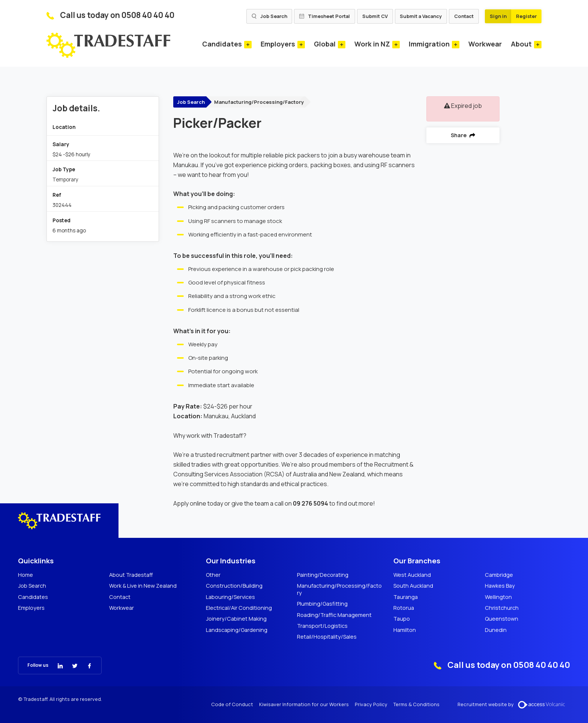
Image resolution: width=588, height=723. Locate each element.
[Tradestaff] (108, 45)
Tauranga (406, 597)
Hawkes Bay (500, 586)
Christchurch (502, 608)
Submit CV (375, 16)
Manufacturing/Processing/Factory (259, 102)
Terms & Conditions (416, 704)
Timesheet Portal (325, 16)
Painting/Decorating (323, 575)
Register (526, 16)
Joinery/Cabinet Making (236, 619)
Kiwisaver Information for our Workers (304, 704)
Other (213, 575)
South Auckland (413, 586)
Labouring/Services (230, 597)
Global (325, 44)
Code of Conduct (232, 704)
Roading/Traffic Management (334, 615)
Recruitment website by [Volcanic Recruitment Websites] (514, 705)
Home (25, 575)
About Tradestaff (131, 575)
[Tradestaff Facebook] (85, 665)
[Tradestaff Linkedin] (56, 665)
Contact (464, 16)
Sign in (498, 16)
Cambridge (499, 575)
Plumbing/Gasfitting (322, 604)
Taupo (402, 619)
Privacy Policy (371, 704)
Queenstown (502, 619)
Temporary (65, 180)
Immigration (429, 44)
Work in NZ (372, 44)
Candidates (222, 44)
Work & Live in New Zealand (143, 586)
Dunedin (496, 630)
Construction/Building (234, 586)
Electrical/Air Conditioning (239, 608)
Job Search (269, 16)
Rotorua (404, 608)
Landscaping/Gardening (237, 630)
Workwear (485, 44)
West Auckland (412, 575)
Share (463, 135)
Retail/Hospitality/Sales (327, 637)
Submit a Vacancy (421, 16)
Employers (278, 44)
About (521, 44)
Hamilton (405, 630)
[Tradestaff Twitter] (70, 665)
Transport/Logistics (322, 626)
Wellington (498, 597)
